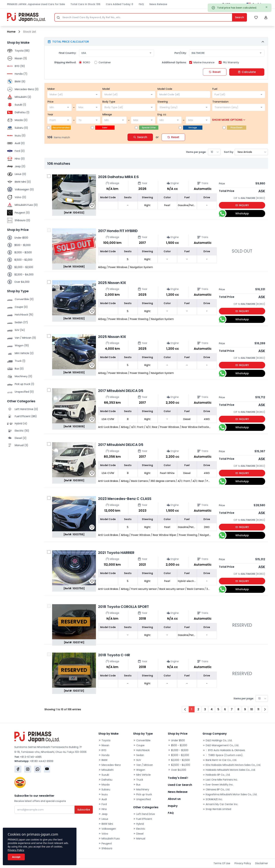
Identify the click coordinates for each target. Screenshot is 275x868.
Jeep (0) (20, 166)
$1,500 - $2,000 (23, 260)
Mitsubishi (106, 770)
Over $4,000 (22, 282)
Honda (104, 755)
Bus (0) (19, 369)
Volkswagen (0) (24, 189)
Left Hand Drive (144, 814)
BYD (102, 750)
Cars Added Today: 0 (120, 4)
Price (51, 102)
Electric (139, 829)
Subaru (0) (21, 128)
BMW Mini (106, 824)
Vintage (193, 128)
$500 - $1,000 (22, 245)
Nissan (104, 745)
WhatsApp (234, 213)
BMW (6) (20, 82)
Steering (163, 102)
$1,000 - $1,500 (23, 252)
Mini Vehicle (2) (24, 353)
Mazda (104, 785)
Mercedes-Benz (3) (27, 89)
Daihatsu (105, 780)
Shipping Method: (65, 62)
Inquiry (173, 806)
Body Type (109, 102)
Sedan (139, 755)
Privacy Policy (16, 850)
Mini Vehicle (142, 775)
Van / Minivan (143, 765)
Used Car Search (180, 785)
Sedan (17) (21, 322)
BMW (103, 760)
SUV (137, 760)
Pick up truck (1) (24, 384)
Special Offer (149, 128)
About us (174, 799)
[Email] (44, 810)
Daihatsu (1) (22, 112)
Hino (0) (20, 159)
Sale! (105, 128)
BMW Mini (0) (23, 182)
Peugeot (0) (22, 213)
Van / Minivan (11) (25, 338)
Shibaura (105, 848)
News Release (158, 4)
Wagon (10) (22, 345)
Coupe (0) (21, 307)
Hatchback (141, 750)
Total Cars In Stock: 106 (85, 4)
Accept (16, 857)
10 (252, 709)
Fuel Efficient (143, 819)
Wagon (139, 770)
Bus (137, 785)
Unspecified (142, 799)
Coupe (139, 745)
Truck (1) (20, 361)
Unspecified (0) (24, 392)
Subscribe (84, 810)
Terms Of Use (222, 863)
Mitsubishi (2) (23, 97)
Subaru (104, 789)
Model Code (165, 89)
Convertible (142, 740)
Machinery (141, 789)
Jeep (103, 814)
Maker (51, 89)
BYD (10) (20, 66)
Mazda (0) (21, 120)
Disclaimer (262, 863)
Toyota (104, 740)
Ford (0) (20, 151)
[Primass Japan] (26, 17)
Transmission (220, 102)
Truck (138, 780)
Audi (103, 799)
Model (106, 89)
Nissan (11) (21, 58)
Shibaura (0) (22, 220)
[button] (266, 18)
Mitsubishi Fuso (109, 839)
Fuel (215, 89)
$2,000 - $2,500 (24, 267)
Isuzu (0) (20, 135)
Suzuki (104, 775)
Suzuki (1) (20, 105)
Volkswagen (107, 829)
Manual (139, 839)
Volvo (103, 834)
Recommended (61, 128)
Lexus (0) (20, 174)
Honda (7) (21, 74)
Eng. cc (162, 114)
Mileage (107, 114)
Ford (103, 804)
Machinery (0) (24, 376)
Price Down (237, 128)
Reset (215, 72)
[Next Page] (265, 709)
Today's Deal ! (178, 778)
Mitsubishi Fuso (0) (26, 205)
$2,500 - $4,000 (24, 274)
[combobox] (117, 53)
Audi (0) (20, 143)
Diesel (138, 834)
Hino (103, 809)
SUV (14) (20, 330)
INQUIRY (242, 205)
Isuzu (103, 794)
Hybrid (138, 824)
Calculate (247, 72)
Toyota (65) (22, 51)
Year (50, 114)
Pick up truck (142, 794)
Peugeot (105, 843)
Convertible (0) (24, 299)
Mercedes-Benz (110, 765)
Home (11, 32)
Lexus (103, 819)
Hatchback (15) (24, 315)
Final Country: (67, 53)
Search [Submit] (239, 17)
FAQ (141, 4)
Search (140, 137)
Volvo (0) (20, 197)
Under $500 (21, 238)
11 (258, 709)
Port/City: (180, 53)
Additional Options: (174, 62)
